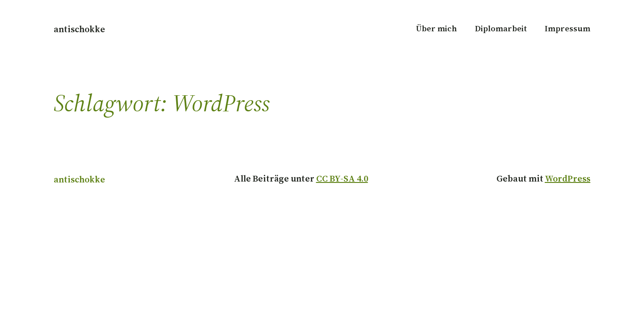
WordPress (568, 178)
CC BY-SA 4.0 (342, 178)
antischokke (79, 29)
